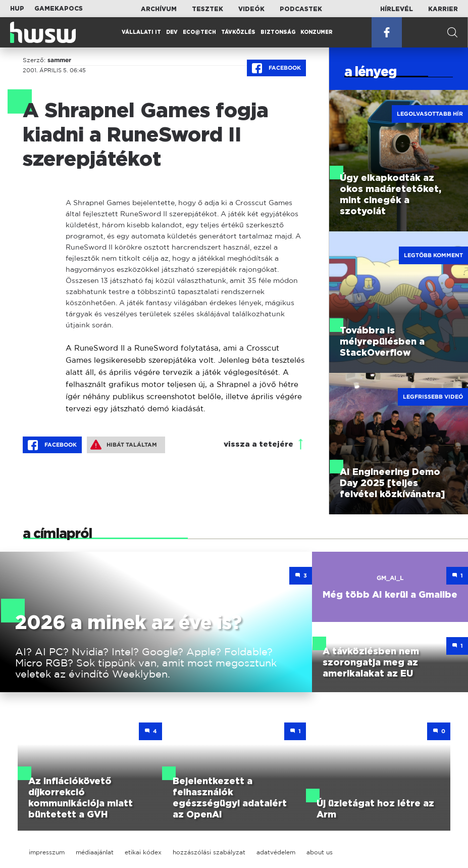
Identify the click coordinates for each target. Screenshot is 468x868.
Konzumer (317, 32)
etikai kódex (143, 852)
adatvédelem (276, 852)
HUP (17, 9)
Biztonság (278, 32)
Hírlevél (397, 9)
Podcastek (301, 9)
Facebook (276, 68)
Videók (251, 9)
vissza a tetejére (258, 444)
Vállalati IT (141, 32)
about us (320, 852)
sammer (59, 60)
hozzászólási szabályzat (209, 852)
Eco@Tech (199, 32)
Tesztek (207, 9)
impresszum (47, 852)
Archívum (159, 9)
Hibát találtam (124, 445)
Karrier (443, 9)
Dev (172, 32)
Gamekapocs (59, 9)
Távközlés (238, 32)
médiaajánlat (95, 852)
